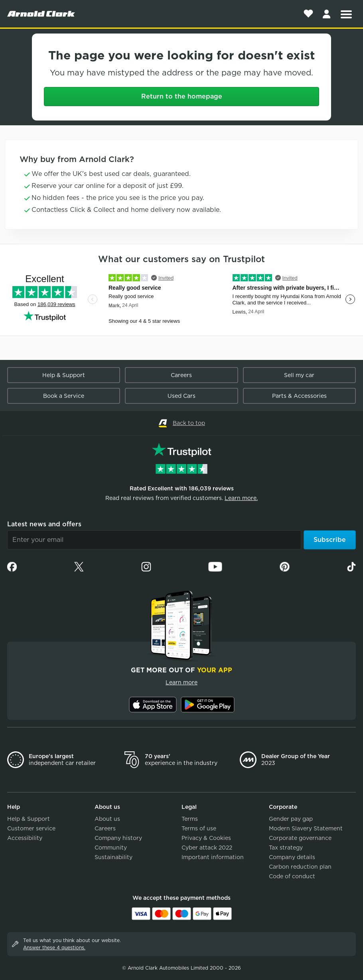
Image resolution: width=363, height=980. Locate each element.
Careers (181, 375)
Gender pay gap (291, 819)
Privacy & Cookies (206, 838)
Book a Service (64, 396)
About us (107, 819)
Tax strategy (286, 848)
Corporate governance (300, 838)
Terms (190, 819)
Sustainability (113, 857)
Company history (118, 838)
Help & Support (64, 375)
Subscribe (330, 540)
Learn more (181, 682)
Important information (213, 857)
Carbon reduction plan (300, 867)
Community (111, 848)
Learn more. (241, 498)
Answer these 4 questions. (54, 947)
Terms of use (199, 828)
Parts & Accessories (299, 396)
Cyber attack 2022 (207, 848)
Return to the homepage (182, 96)
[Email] (154, 540)
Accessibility (25, 838)
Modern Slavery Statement (306, 828)
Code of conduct (292, 876)
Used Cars (181, 396)
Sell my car (299, 375)
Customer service (31, 828)
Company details (292, 857)
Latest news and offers (44, 524)
